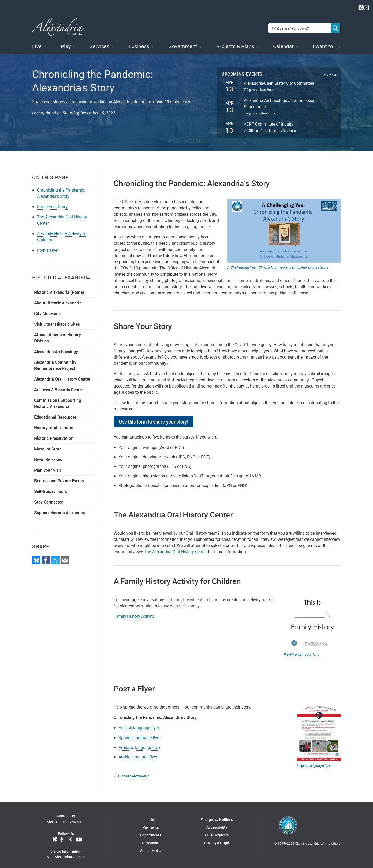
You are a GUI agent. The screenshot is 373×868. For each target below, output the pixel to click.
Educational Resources (55, 414)
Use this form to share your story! (154, 419)
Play (66, 44)
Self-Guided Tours (51, 489)
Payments (151, 825)
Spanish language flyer (140, 735)
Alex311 (53, 819)
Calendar (283, 44)
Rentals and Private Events (59, 478)
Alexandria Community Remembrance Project (55, 363)
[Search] (336, 27)
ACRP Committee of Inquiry (269, 122)
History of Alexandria (54, 425)
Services (99, 44)
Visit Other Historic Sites (57, 322)
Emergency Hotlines (217, 817)
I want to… (325, 44)
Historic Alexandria (134, 774)
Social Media (151, 848)
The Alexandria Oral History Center (175, 549)
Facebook (62, 837)
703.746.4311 (74, 819)
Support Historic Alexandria (60, 510)
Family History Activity (302, 652)
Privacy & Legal (217, 840)
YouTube (79, 837)
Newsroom (151, 840)
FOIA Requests (217, 833)
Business (139, 44)
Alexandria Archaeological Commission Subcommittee (280, 101)
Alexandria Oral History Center (62, 376)
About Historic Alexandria (58, 300)
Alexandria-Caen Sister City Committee (279, 81)
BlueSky (55, 837)
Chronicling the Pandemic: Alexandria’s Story (61, 191)
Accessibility (217, 825)
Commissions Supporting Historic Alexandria (58, 401)
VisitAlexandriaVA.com (66, 854)
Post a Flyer (48, 247)
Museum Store (48, 446)
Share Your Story (52, 204)
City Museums (47, 311)
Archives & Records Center (59, 387)
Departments (151, 833)
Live (37, 44)
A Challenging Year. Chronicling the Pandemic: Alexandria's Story (278, 265)
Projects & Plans (235, 44)
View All (330, 72)
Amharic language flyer (140, 745)
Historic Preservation (54, 436)
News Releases (48, 457)
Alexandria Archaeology (56, 349)
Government (183, 44)
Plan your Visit (48, 468)
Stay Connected (49, 499)
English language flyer (314, 763)
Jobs (151, 817)
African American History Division (58, 335)
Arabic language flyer (138, 755)
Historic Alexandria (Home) (59, 290)
